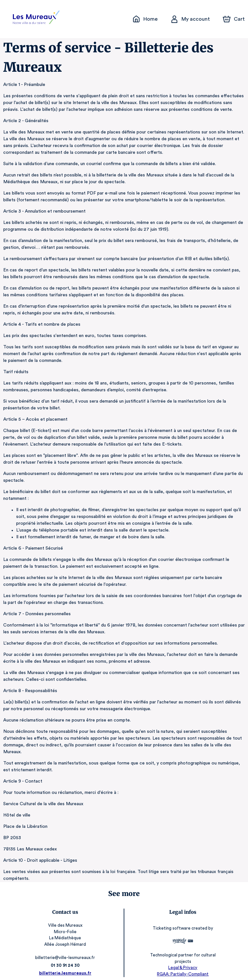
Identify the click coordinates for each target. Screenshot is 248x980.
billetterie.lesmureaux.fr (66, 966)
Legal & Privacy (182, 961)
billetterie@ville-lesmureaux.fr (66, 951)
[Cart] (234, 19)
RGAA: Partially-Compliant (182, 967)
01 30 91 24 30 (66, 959)
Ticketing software (171, 921)
